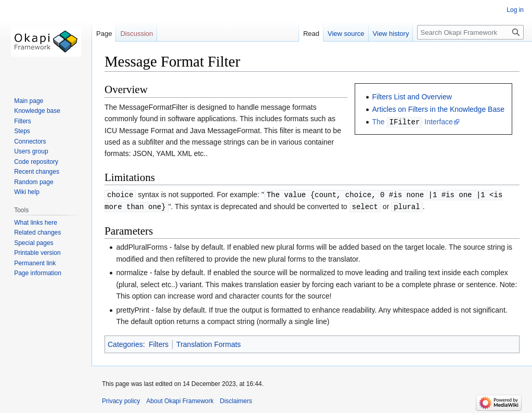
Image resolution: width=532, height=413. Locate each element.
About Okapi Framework (180, 400)
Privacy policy (121, 400)
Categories (125, 343)
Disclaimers (236, 400)
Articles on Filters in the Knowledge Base (438, 109)
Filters (159, 343)
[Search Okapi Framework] (470, 32)
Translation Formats (209, 343)
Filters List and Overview (412, 97)
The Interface (413, 122)
